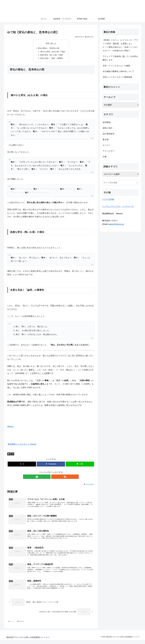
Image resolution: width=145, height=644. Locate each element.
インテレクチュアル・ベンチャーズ (118, 206)
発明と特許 (108, 128)
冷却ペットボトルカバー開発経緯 (117, 77)
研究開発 (107, 122)
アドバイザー (109, 151)
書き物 (11, 455)
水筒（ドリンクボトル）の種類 (116, 66)
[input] (121, 183)
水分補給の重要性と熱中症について (118, 71)
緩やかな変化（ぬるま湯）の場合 (53, 52)
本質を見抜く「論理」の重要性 (52, 59)
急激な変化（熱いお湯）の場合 (52, 55)
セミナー (107, 145)
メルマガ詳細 (108, 199)
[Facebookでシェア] (51, 465)
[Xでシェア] (22, 465)
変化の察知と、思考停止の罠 (49, 48)
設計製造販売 (109, 134)
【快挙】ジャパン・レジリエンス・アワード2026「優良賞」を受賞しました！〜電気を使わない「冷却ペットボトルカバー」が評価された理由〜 (120, 45)
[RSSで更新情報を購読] (53, 478)
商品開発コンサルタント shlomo (22, 445)
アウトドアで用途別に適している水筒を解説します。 (120, 58)
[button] (137, 183)
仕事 (105, 157)
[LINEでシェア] (80, 465)
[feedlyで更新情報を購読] (48, 478)
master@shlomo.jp (116, 224)
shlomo (10, 427)
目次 (48, 43)
